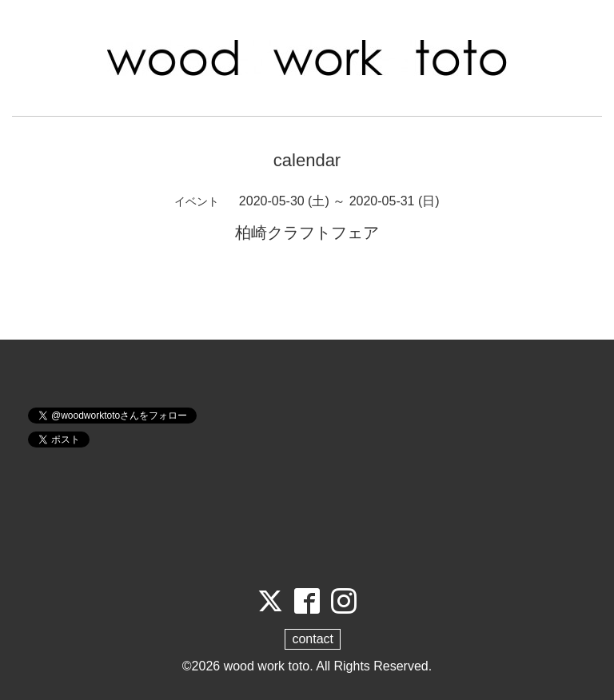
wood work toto (267, 666)
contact (313, 639)
